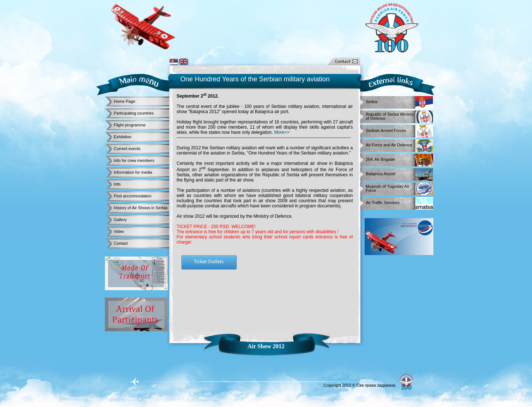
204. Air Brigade (380, 160)
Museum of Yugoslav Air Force (388, 187)
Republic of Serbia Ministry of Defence (390, 115)
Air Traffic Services (383, 203)
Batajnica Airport (381, 174)
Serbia (372, 102)
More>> (282, 132)
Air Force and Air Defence (389, 145)
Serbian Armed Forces (386, 131)
